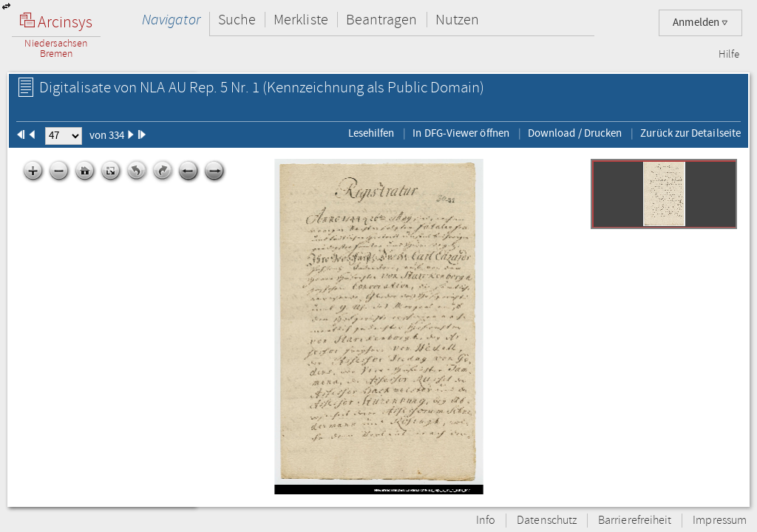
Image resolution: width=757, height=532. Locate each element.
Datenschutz (547, 521)
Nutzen (457, 20)
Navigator (171, 20)
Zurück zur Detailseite (690, 133)
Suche (237, 20)
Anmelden (700, 23)
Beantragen (382, 20)
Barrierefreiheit (635, 521)
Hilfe (729, 55)
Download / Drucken (575, 133)
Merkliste (301, 20)
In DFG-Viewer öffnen (461, 133)
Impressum (720, 521)
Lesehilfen (371, 133)
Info (486, 521)
